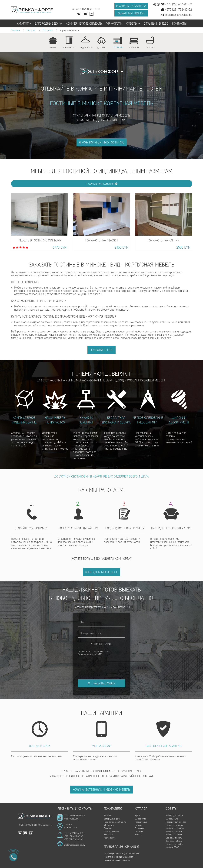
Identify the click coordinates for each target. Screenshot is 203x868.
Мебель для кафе (174, 844)
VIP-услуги (114, 23)
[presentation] (102, 664)
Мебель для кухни (174, 816)
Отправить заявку (102, 683)
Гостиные (48, 30)
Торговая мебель (174, 841)
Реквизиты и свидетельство (117, 860)
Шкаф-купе (140, 819)
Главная (15, 30)
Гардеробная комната (176, 822)
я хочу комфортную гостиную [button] (102, 142)
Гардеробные (141, 822)
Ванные (138, 835)
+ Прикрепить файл (101, 644)
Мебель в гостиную (175, 828)
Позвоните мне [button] (101, 350)
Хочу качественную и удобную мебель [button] (102, 790)
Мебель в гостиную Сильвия (40, 240)
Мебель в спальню (175, 831)
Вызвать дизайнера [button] (131, 6)
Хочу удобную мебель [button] (101, 572)
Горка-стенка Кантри (163, 240)
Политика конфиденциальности (119, 857)
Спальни (139, 831)
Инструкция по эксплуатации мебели (121, 854)
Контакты (179, 23)
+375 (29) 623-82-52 (73, 836)
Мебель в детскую (174, 825)
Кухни (138, 816)
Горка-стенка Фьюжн (101, 240)
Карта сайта (110, 838)
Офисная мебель (174, 838)
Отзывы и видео (156, 23)
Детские (139, 825)
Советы (133, 23)
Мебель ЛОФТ (172, 847)
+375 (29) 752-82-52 (73, 839)
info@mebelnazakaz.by (74, 845)
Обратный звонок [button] (131, 13)
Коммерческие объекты (84, 23)
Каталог (24, 23)
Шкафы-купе (172, 819)
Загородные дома (48, 23)
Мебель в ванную (174, 835)
